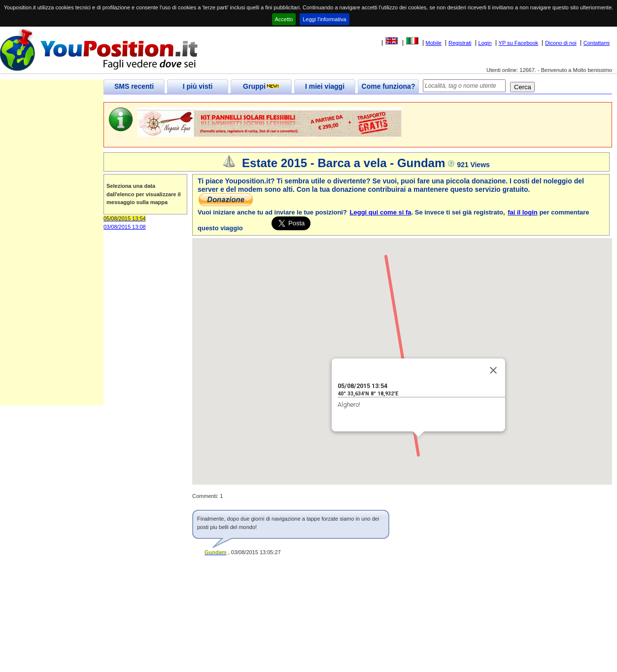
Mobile (434, 43)
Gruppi (261, 86)
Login (485, 43)
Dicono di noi (561, 43)
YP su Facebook (519, 43)
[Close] (493, 370)
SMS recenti (134, 86)
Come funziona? (389, 86)
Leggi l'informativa (324, 19)
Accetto (284, 19)
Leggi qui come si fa (381, 212)
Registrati (460, 43)
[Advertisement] (52, 257)
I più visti (198, 86)
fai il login (523, 212)
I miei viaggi (325, 86)
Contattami (597, 43)
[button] (418, 446)
